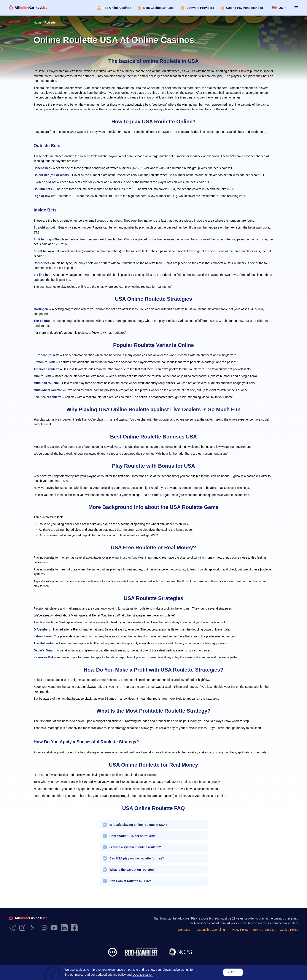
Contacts (185, 930)
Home (38, 22)
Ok (233, 972)
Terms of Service (264, 930)
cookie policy (143, 975)
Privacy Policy (239, 930)
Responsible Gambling (211, 930)
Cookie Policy (289, 930)
